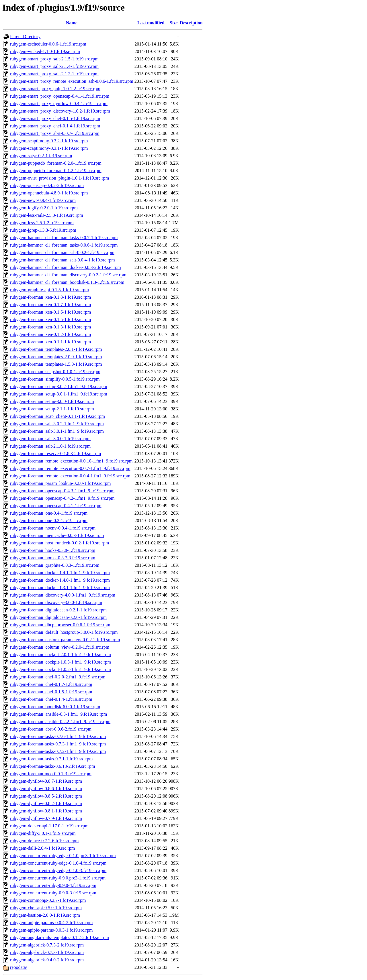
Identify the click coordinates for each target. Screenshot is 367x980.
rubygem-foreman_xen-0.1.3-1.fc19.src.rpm (50, 327)
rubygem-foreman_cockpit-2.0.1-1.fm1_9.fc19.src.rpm (60, 655)
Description (191, 23)
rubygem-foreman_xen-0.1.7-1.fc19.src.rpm (50, 305)
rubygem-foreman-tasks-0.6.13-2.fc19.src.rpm (52, 766)
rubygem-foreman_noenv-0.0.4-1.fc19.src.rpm (53, 528)
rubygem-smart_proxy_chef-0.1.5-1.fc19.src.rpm (55, 118)
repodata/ (19, 967)
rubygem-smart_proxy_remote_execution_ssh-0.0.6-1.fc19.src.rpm (72, 81)
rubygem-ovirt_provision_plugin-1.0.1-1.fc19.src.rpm (59, 178)
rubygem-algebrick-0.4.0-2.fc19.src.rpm (47, 960)
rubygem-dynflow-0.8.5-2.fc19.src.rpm (46, 796)
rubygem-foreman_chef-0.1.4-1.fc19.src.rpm (51, 699)
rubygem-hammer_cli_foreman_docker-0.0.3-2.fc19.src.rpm (66, 267)
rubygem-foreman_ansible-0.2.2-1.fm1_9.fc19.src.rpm (60, 722)
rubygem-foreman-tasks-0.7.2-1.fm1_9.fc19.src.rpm (58, 751)
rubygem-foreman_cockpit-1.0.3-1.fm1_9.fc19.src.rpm (60, 662)
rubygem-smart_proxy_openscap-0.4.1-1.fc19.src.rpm (60, 96)
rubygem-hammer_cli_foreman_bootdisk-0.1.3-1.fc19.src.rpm (67, 282)
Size (174, 23)
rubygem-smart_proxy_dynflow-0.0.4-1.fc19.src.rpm (59, 104)
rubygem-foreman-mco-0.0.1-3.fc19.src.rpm (51, 774)
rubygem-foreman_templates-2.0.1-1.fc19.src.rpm (56, 349)
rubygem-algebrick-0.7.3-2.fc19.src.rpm (47, 945)
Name (72, 23)
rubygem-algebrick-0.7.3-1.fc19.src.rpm (47, 952)
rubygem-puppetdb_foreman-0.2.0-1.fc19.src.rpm (56, 163)
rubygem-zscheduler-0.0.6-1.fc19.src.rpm (48, 44)
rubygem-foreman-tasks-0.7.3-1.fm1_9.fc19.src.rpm (58, 744)
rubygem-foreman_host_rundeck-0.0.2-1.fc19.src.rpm (59, 543)
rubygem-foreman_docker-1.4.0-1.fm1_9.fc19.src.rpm (60, 580)
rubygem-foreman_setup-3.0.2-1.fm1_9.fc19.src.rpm (59, 386)
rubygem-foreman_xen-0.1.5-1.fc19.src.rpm (50, 319)
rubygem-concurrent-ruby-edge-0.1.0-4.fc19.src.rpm (58, 863)
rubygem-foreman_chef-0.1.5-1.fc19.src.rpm (51, 692)
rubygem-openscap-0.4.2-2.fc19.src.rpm (47, 185)
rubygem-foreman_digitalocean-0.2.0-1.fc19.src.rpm (58, 617)
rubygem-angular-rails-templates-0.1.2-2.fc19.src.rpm (59, 937)
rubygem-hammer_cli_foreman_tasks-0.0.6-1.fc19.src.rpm (64, 245)
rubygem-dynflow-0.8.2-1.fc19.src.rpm (46, 803)
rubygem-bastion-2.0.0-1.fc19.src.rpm (45, 915)
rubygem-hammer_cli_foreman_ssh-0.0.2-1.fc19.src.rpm (62, 252)
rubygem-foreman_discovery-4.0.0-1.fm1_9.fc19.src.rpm (63, 595)
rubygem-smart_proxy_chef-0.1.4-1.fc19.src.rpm (55, 126)
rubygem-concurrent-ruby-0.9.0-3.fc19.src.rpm (53, 893)
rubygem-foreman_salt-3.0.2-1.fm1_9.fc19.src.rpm (57, 424)
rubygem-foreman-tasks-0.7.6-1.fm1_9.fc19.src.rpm (58, 736)
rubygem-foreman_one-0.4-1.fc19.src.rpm (49, 513)
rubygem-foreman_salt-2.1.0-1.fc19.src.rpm (50, 446)
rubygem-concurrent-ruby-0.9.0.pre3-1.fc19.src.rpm (58, 878)
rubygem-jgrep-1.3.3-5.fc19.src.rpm (43, 230)
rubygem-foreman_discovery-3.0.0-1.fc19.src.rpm (56, 602)
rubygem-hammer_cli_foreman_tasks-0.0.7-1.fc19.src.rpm (64, 238)
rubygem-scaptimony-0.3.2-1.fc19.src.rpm (49, 141)
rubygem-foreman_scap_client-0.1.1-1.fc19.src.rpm (57, 416)
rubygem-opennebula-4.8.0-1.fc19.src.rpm (49, 193)
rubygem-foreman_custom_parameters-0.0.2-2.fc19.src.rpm (65, 640)
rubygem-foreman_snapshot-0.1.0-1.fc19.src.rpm (55, 372)
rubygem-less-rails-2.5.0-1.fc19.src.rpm (47, 215)
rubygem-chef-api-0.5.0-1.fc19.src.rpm (46, 908)
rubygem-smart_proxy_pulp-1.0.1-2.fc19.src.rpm (55, 89)
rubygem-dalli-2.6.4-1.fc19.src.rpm (42, 848)
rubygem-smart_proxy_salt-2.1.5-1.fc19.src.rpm (54, 59)
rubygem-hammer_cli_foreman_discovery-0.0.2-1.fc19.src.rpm (68, 275)
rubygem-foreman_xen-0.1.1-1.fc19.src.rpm (50, 342)
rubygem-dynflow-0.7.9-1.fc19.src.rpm (46, 818)
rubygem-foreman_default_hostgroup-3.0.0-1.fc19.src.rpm (64, 632)
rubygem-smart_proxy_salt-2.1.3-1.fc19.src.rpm (54, 74)
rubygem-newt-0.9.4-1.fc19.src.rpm (43, 200)
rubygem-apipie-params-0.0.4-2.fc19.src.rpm (51, 923)
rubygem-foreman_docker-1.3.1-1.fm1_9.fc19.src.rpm (60, 588)
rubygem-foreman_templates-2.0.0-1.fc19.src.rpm (56, 357)
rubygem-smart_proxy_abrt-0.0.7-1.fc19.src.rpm (55, 133)
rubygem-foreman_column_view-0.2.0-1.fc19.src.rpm (60, 647)
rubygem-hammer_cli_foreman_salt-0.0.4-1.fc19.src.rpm (63, 260)
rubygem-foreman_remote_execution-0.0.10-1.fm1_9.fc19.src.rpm (71, 461)
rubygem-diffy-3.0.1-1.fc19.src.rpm (43, 833)
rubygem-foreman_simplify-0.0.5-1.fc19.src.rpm (55, 379)
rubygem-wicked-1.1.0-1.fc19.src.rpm (45, 51)
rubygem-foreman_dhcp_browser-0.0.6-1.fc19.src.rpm (60, 625)
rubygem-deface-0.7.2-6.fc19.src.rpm (44, 841)
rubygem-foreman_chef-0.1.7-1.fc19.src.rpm (51, 684)
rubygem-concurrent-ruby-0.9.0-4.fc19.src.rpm (53, 885)
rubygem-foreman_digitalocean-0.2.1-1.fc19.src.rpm (58, 610)
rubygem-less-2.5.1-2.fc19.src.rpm (42, 223)
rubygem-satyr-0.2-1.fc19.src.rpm (41, 156)
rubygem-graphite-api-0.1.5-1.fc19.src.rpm (49, 290)
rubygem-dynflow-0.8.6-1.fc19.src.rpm (46, 789)
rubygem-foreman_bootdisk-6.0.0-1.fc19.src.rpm (55, 707)
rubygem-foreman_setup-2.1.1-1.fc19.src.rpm (52, 409)
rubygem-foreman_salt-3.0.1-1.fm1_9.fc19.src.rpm (57, 431)
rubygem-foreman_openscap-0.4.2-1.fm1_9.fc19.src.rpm (62, 498)
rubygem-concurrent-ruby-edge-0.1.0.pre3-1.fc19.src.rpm (63, 856)
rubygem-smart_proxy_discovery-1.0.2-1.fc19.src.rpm (60, 111)
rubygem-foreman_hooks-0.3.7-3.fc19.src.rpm (53, 558)
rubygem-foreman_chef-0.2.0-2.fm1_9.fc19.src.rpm (58, 677)
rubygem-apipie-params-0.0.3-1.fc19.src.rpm (51, 930)
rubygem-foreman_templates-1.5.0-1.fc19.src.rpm (56, 364)
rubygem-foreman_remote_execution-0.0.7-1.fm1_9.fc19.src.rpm (70, 468)
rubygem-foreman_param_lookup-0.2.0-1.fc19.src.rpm (60, 483)
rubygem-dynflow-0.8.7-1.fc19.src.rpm (46, 781)
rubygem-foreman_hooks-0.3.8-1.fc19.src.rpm (53, 550)
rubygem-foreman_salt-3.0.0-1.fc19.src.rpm (50, 439)
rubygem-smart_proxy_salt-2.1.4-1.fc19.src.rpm (54, 66)
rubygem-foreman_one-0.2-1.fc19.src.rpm (49, 520)
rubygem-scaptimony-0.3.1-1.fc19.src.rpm (49, 148)
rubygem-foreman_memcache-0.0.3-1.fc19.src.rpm (57, 535)
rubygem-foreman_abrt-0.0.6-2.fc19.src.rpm (51, 729)
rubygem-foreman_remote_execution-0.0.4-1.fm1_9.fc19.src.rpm (70, 476)
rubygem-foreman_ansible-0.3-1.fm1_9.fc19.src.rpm (58, 714)
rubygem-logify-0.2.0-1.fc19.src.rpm (44, 208)
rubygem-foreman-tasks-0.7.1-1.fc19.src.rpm (51, 759)
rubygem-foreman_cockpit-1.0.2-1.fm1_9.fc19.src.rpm (60, 669)
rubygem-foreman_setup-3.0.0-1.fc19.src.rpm (52, 401)
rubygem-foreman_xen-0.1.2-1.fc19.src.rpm (50, 334)
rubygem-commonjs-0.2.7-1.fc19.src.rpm (48, 900)
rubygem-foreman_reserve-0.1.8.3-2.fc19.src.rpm (55, 453)
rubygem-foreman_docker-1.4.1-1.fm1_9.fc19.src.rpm (60, 573)
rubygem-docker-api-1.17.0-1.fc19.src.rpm (49, 826)
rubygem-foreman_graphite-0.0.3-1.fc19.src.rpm (55, 565)
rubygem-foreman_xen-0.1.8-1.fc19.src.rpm (50, 297)
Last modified (151, 23)
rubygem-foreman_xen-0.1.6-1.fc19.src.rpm (50, 312)
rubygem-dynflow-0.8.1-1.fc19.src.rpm (46, 811)
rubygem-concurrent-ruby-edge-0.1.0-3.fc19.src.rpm (58, 870)
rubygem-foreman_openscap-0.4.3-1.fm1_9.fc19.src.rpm (62, 491)
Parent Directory (25, 37)
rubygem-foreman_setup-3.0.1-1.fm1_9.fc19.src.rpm (59, 394)
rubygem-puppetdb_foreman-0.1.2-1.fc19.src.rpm (56, 171)
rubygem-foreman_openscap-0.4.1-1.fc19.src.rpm (56, 506)
